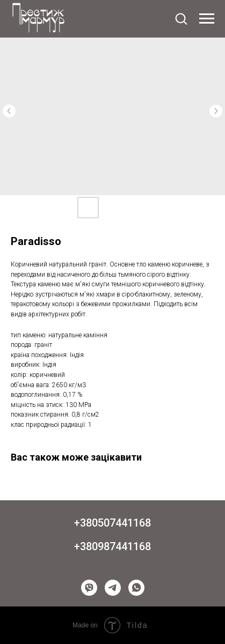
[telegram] (113, 588)
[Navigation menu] (207, 19)
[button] (181, 18)
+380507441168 (113, 523)
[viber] (89, 588)
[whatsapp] (136, 588)
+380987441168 (113, 546)
